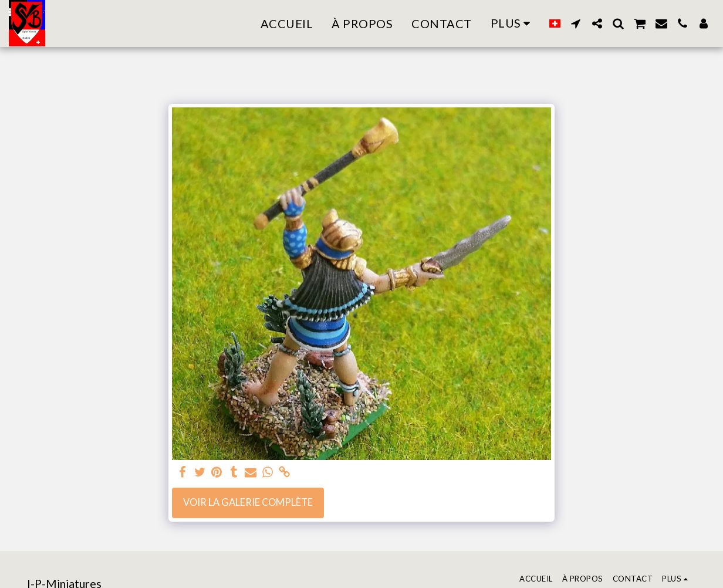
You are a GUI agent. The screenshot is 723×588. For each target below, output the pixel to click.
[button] (576, 23)
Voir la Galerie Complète (248, 502)
